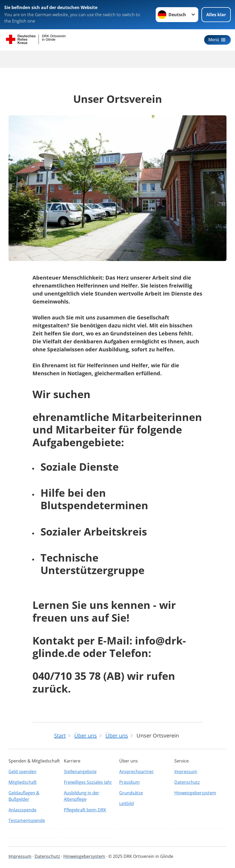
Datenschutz (187, 782)
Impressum (186, 772)
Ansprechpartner (137, 772)
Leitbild (127, 803)
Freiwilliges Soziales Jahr (88, 782)
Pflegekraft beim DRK (85, 810)
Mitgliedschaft (23, 782)
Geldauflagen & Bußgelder (24, 796)
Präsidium (129, 782)
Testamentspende (27, 820)
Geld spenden (22, 772)
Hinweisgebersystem (195, 793)
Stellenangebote (80, 772)
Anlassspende (22, 810)
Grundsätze (131, 793)
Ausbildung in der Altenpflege (82, 796)
